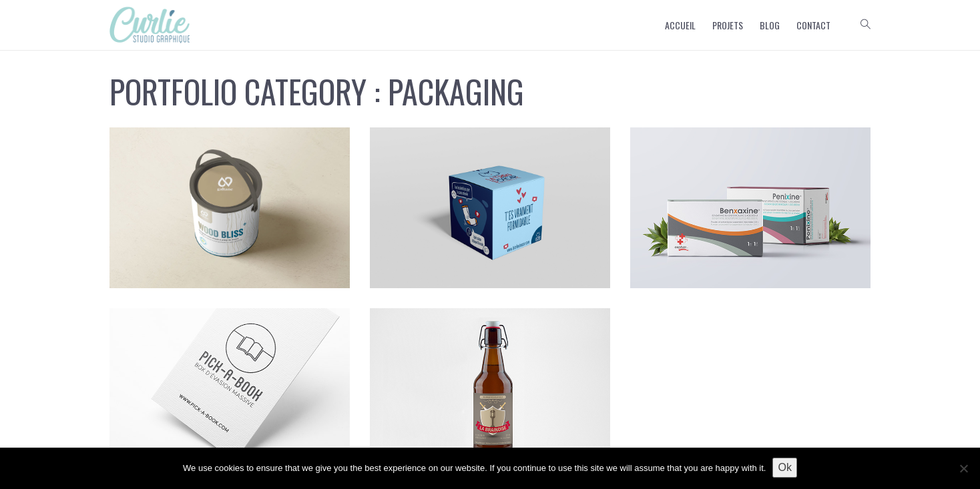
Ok (784, 467)
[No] (963, 468)
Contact (813, 25)
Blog (770, 25)
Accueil (680, 25)
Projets (728, 25)
